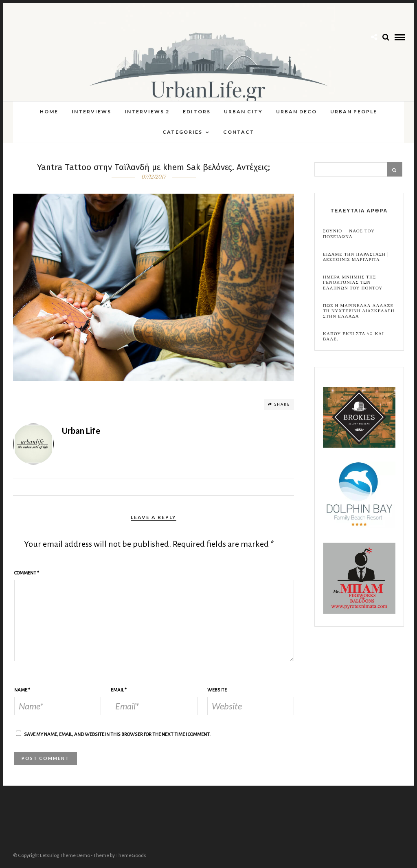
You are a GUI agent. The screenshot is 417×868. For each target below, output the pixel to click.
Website (217, 690)
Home (49, 112)
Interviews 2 (147, 112)
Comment (27, 573)
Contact (239, 132)
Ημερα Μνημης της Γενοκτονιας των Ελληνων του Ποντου (353, 283)
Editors (197, 112)
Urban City (243, 112)
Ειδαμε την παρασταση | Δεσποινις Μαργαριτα (356, 257)
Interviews (91, 112)
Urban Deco (296, 112)
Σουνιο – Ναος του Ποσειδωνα (349, 234)
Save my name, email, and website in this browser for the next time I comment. (117, 734)
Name (22, 690)
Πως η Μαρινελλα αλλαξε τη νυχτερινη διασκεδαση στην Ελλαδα (359, 311)
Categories (182, 132)
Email (119, 690)
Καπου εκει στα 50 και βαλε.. (353, 336)
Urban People (354, 112)
